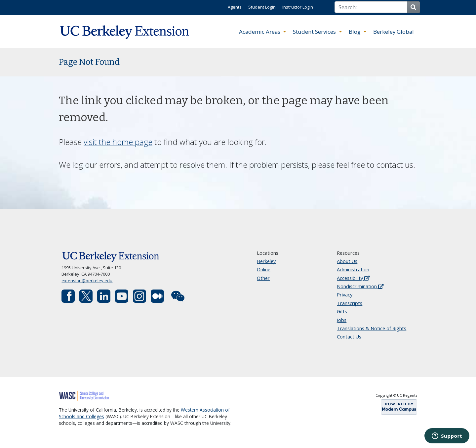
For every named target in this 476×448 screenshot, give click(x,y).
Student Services (315, 32)
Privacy (345, 295)
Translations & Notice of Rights (372, 328)
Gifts (342, 312)
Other (263, 278)
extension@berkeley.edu (87, 281)
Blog (355, 32)
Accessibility (353, 278)
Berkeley (266, 261)
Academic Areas (260, 32)
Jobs (342, 320)
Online (264, 269)
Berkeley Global (394, 32)
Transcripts (350, 303)
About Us (347, 261)
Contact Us (349, 337)
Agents (235, 7)
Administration (353, 269)
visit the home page (118, 142)
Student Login (262, 7)
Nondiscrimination (360, 286)
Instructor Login (298, 7)
